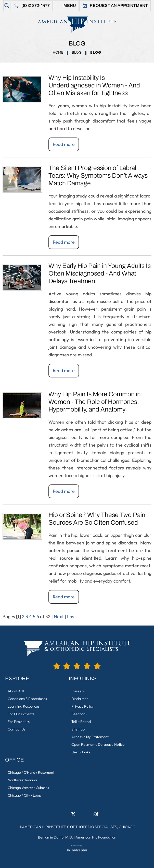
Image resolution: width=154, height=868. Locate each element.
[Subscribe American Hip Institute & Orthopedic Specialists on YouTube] (88, 816)
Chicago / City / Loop (24, 795)
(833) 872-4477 (36, 5)
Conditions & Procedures (27, 699)
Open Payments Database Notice (98, 744)
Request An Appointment (119, 5)
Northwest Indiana (22, 780)
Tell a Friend (81, 722)
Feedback (79, 714)
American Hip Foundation (96, 837)
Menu (70, 5)
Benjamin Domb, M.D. (55, 837)
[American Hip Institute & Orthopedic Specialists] (77, 25)
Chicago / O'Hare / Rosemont (31, 772)
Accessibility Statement (90, 737)
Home (58, 52)
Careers (78, 691)
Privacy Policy (82, 706)
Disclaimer (80, 699)
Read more (64, 144)
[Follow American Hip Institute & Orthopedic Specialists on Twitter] (73, 816)
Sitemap (78, 729)
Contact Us (16, 729)
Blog (77, 52)
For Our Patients (21, 714)
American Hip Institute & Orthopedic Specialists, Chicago (79, 827)
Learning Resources (24, 706)
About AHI (16, 691)
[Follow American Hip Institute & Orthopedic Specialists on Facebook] (58, 816)
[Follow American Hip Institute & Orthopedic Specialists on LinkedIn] (66, 816)
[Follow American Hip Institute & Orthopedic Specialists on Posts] (96, 816)
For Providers (19, 722)
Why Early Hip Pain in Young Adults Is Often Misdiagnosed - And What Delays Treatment (100, 273)
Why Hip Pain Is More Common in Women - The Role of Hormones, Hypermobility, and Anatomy (95, 402)
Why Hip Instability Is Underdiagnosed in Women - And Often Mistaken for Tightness (94, 85)
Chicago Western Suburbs (28, 788)
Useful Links (81, 752)
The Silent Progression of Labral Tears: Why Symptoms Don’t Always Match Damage (98, 176)
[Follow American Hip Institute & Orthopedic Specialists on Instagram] (81, 816)
